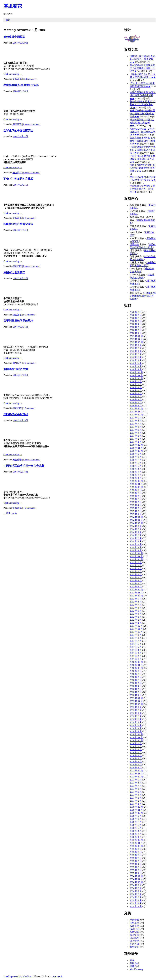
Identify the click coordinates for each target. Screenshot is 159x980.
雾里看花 (13, 6)
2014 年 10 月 (136, 523)
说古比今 (134, 938)
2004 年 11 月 (136, 879)
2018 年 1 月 (136, 406)
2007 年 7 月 (136, 786)
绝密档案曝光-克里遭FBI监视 (21, 85)
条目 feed (134, 963)
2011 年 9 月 (136, 635)
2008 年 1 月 (136, 768)
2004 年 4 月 (136, 900)
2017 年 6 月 (136, 427)
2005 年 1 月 (136, 873)
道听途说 (17, 79)
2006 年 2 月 (136, 834)
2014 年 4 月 (136, 541)
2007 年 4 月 (136, 795)
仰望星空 (134, 923)
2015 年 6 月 (136, 499)
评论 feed (134, 966)
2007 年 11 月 (136, 774)
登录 (132, 960)
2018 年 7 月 (136, 388)
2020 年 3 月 (136, 327)
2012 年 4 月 (136, 614)
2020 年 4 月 (136, 324)
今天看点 (134, 920)
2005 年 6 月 (136, 858)
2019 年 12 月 (136, 336)
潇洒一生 (134, 244)
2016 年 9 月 (136, 454)
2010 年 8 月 (136, 674)
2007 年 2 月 (136, 801)
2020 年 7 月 (136, 315)
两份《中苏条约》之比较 (18, 179)
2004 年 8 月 (136, 888)
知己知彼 (17, 315)
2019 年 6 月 (136, 354)
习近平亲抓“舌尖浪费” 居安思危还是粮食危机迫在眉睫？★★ (143, 168)
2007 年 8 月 (136, 783)
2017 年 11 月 (136, 412)
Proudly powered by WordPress (18, 976)
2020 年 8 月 (136, 312)
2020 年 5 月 (136, 321)
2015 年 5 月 (136, 502)
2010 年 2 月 (136, 692)
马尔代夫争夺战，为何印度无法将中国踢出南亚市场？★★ (142, 132)
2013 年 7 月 (136, 569)
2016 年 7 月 (136, 460)
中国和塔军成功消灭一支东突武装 (24, 466)
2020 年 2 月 (136, 330)
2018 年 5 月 (136, 394)
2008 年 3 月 (136, 762)
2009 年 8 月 (136, 710)
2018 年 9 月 (136, 381)
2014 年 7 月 (136, 532)
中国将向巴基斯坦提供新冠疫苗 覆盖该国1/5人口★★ (142, 159)
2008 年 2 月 (136, 765)
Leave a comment (31, 124)
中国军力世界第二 (14, 272)
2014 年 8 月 (136, 529)
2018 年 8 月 (136, 384)
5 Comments (29, 315)
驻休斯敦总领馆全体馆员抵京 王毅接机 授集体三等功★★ (142, 114)
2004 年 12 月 (136, 876)
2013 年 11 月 (136, 556)
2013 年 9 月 (136, 562)
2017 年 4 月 (136, 433)
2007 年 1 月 (136, 804)
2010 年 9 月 (136, 671)
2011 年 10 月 (136, 632)
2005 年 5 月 (136, 861)
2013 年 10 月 (136, 559)
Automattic (58, 976)
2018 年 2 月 (136, 403)
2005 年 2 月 (136, 870)
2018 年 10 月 (136, 378)
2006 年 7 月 (136, 822)
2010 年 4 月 (136, 686)
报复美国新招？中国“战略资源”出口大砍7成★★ (142, 123)
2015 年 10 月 (136, 487)
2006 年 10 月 (136, 813)
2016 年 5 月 (136, 466)
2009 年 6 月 (136, 716)
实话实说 (134, 926)
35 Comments (30, 79)
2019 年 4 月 (136, 360)
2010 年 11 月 (136, 665)
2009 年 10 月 (136, 704)
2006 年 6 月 (136, 825)
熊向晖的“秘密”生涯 (16, 369)
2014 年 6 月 (136, 535)
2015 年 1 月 (136, 514)
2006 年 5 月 (136, 828)
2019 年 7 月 (136, 351)
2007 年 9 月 (136, 780)
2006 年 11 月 (136, 810)
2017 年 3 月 (136, 436)
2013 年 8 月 (136, 565)
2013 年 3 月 (136, 581)
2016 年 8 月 (136, 457)
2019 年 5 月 (136, 357)
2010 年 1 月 (136, 695)
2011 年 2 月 (136, 656)
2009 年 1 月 (136, 731)
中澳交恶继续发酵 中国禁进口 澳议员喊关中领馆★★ (143, 95)
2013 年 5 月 (136, 575)
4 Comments (29, 508)
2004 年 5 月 (136, 897)
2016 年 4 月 (136, 469)
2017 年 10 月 (136, 415)
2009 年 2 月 (136, 728)
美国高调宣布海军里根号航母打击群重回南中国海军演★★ (142, 141)
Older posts (10, 513)
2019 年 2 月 (136, 366)
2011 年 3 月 (136, 653)
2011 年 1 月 (136, 659)
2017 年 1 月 (136, 442)
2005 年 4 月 (136, 864)
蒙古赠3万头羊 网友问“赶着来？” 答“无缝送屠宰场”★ (143, 105)
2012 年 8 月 (136, 602)
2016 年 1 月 (136, 478)
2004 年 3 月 (136, 903)
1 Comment (29, 408)
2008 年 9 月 (136, 743)
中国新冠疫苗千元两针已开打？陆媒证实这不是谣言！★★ (142, 150)
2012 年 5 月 (136, 611)
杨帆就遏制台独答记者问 (18, 224)
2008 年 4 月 (136, 759)
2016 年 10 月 (136, 451)
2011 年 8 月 (136, 638)
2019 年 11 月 (136, 339)
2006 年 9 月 (136, 816)
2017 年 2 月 (136, 439)
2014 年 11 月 (136, 520)
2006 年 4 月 (136, 831)
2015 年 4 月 (136, 505)
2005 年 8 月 (136, 852)
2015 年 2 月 (136, 511)
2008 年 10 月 (136, 740)
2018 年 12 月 (136, 372)
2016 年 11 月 (136, 448)
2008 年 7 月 (136, 750)
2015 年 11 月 (136, 484)
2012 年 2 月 (136, 620)
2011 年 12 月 (136, 626)
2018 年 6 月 (136, 391)
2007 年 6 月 (136, 789)
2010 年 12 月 (136, 662)
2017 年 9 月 (136, 418)
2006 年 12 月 (136, 807)
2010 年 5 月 (136, 683)
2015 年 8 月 (136, 493)
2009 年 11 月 (136, 701)
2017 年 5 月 (136, 430)
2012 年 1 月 (136, 623)
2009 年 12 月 (136, 698)
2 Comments (29, 218)
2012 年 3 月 (136, 617)
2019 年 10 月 (136, 342)
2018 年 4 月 (136, 397)
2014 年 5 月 (136, 538)
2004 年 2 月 (136, 906)
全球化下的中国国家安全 (18, 131)
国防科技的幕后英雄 (16, 414)
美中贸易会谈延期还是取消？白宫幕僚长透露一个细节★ (142, 68)
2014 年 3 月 (136, 544)
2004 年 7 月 (136, 891)
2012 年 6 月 (136, 608)
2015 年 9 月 (136, 490)
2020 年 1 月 (136, 333)
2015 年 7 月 (136, 496)
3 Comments (29, 363)
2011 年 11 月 (136, 629)
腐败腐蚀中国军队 (14, 37)
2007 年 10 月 (136, 777)
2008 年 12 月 (136, 734)
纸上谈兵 (17, 173)
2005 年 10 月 (136, 846)
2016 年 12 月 (136, 445)
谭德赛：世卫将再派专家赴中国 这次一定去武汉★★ (142, 59)
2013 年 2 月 (136, 584)
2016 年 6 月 (136, 463)
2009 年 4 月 (136, 722)
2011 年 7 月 (136, 641)
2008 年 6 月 (136, 753)
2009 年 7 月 (136, 713)
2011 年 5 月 (136, 647)
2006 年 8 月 (136, 819)
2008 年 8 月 (136, 746)
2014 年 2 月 (136, 547)
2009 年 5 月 (136, 719)
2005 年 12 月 (136, 840)
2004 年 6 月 (136, 894)
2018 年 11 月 (136, 375)
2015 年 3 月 (136, 508)
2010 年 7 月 (136, 677)
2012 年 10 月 (136, 596)
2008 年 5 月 (136, 756)
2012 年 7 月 (136, 605)
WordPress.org (137, 969)
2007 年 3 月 (136, 798)
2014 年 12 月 (136, 517)
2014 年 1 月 (136, 550)
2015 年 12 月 (136, 481)
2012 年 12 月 (136, 590)
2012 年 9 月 (136, 599)
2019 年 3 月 (136, 363)
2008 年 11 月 (136, 737)
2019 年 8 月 (136, 348)
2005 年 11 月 (136, 843)
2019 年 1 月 (136, 369)
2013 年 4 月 (136, 578)
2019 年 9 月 (136, 345)
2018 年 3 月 (136, 400)
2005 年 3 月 (136, 867)
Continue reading (13, 74)
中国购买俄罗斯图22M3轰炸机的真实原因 (143, 296)
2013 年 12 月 (136, 553)
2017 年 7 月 (136, 424)
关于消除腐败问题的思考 (18, 321)
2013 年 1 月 (136, 587)
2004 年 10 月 (136, 882)
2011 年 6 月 (136, 644)
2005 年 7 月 (136, 855)
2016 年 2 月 (136, 475)
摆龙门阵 (17, 266)
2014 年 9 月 (136, 526)
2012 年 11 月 (136, 593)
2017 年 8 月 (136, 421)
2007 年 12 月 (136, 771)
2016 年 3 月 (136, 472)
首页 (8, 20)
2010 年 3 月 (136, 689)
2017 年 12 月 (136, 409)
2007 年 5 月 (136, 792)
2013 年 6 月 (136, 572)
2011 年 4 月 (136, 650)
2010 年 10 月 (136, 668)
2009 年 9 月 (136, 707)
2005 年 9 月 (136, 849)
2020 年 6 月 (136, 318)
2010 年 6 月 (136, 680)
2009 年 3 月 (136, 725)
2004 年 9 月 (136, 885)
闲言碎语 (17, 124)
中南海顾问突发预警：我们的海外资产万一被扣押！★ (142, 189)
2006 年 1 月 (136, 837)
